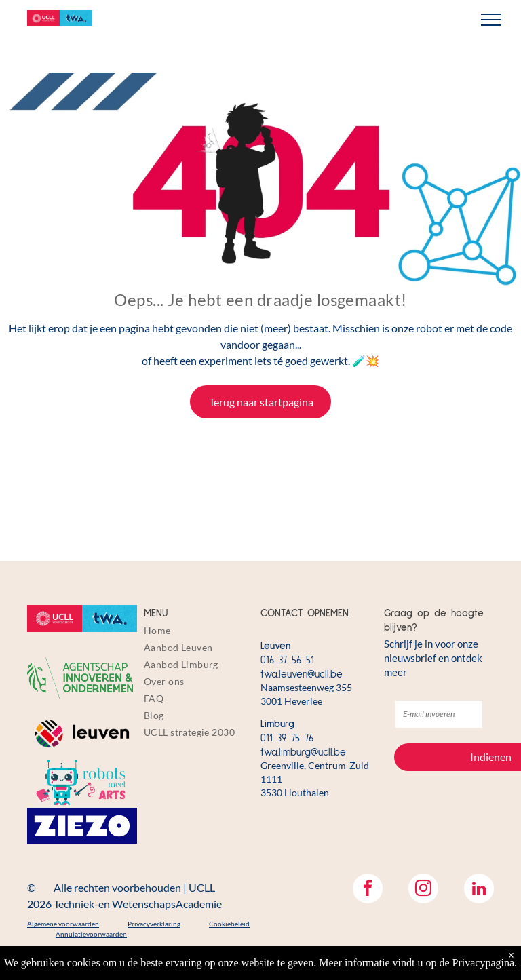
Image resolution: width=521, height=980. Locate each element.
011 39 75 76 (287, 738)
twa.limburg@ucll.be (303, 752)
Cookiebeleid (229, 924)
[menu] (491, 20)
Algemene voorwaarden (63, 924)
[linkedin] (479, 890)
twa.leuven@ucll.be (302, 674)
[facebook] (368, 890)
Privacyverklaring (154, 924)
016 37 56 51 (287, 660)
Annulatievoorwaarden (91, 934)
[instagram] (423, 890)
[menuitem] (199, 630)
